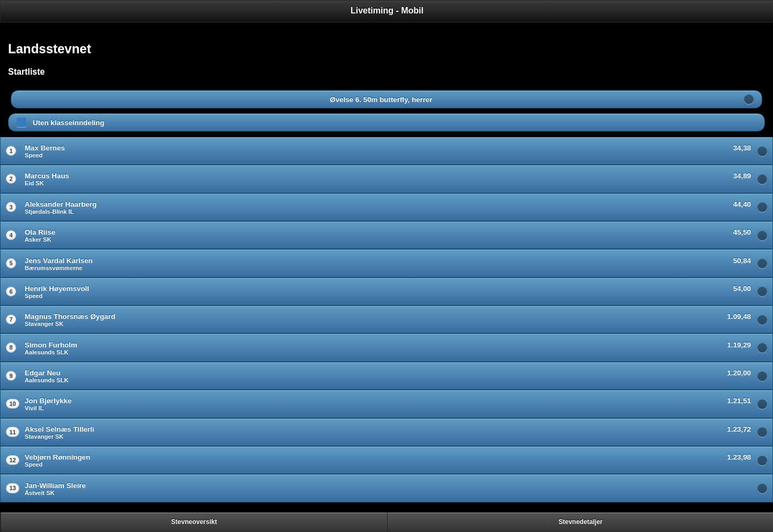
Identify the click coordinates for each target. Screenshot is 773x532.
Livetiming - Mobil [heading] (387, 10)
